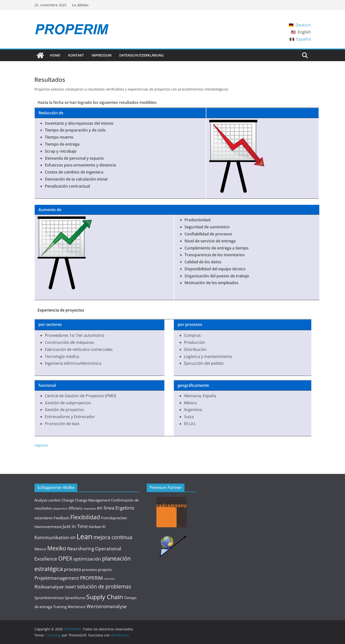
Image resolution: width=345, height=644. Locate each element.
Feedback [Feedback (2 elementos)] (61, 518)
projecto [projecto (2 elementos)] (105, 570)
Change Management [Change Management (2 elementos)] (92, 500)
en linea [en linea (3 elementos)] (106, 508)
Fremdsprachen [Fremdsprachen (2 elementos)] (114, 518)
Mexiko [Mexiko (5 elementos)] (57, 548)
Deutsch (303, 25)
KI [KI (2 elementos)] (104, 527)
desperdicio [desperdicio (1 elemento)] (60, 509)
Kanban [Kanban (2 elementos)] (95, 527)
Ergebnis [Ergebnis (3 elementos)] (125, 508)
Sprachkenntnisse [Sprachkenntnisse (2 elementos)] (49, 598)
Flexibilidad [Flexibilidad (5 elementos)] (85, 517)
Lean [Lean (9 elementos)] (84, 537)
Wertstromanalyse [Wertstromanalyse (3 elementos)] (107, 606)
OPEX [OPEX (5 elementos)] (65, 558)
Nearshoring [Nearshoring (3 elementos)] (81, 549)
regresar (41, 445)
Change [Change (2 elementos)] (68, 500)
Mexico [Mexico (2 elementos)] (40, 549)
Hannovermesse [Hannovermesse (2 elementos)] (48, 527)
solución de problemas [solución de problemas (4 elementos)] (104, 586)
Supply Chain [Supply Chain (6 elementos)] (105, 597)
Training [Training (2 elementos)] (60, 607)
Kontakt (76, 55)
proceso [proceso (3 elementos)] (72, 569)
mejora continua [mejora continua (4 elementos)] (113, 537)
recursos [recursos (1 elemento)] (109, 579)
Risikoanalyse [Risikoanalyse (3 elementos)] (49, 587)
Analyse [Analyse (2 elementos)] (41, 500)
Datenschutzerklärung (141, 55)
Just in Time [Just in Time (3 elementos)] (75, 526)
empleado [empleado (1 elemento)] (90, 509)
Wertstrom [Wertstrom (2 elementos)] (77, 607)
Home (55, 55)
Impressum (102, 55)
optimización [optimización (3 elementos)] (87, 559)
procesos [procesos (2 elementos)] (89, 570)
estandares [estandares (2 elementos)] (44, 518)
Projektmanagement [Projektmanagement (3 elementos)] (57, 578)
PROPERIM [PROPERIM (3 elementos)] (91, 578)
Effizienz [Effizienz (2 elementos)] (76, 508)
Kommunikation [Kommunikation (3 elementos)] (52, 537)
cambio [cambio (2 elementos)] (54, 500)
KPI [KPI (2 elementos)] (73, 538)
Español (304, 39)
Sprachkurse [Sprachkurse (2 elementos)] (75, 598)
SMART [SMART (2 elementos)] (70, 587)
